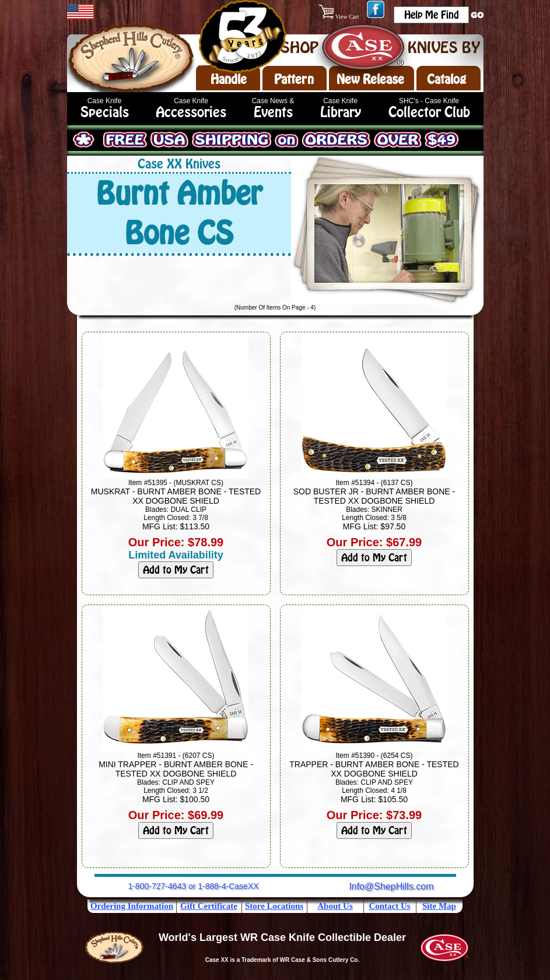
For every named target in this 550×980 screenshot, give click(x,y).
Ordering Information (132, 906)
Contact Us (389, 906)
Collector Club (429, 112)
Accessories (191, 112)
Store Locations (274, 906)
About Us (335, 906)
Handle (229, 79)
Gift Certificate (209, 906)
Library (341, 112)
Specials (105, 112)
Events (273, 112)
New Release (370, 79)
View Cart (340, 17)
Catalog (446, 79)
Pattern (294, 79)
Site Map (439, 906)
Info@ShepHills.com (391, 886)
